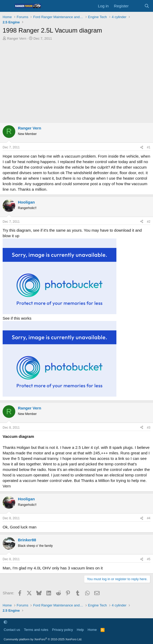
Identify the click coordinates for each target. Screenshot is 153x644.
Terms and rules (36, 630)
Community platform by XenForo (43, 639)
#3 (149, 428)
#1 (149, 147)
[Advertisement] (76, 80)
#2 (149, 222)
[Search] (147, 6)
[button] (5, 622)
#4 (149, 518)
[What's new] (136, 6)
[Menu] (7, 6)
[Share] (142, 147)
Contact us (12, 630)
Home (92, 630)
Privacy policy (63, 630)
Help (80, 630)
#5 (149, 559)
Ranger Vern (17, 38)
